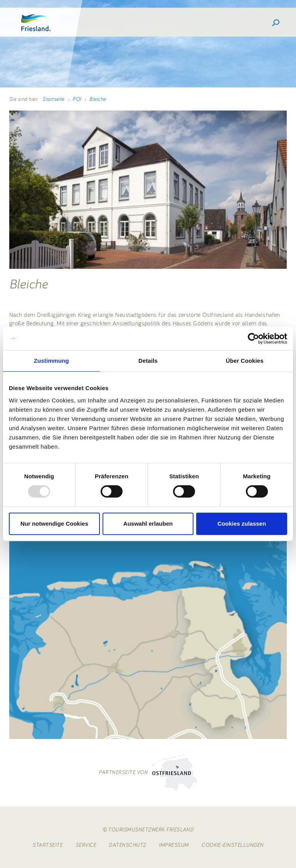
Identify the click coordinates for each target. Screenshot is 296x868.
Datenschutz (127, 845)
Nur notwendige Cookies (54, 524)
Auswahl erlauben (148, 524)
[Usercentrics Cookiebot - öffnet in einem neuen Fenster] (253, 338)
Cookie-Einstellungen (233, 845)
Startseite (53, 99)
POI (77, 99)
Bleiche (98, 99)
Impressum (174, 845)
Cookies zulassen (242, 524)
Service (86, 845)
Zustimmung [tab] (51, 361)
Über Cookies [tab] (245, 361)
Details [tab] (148, 361)
